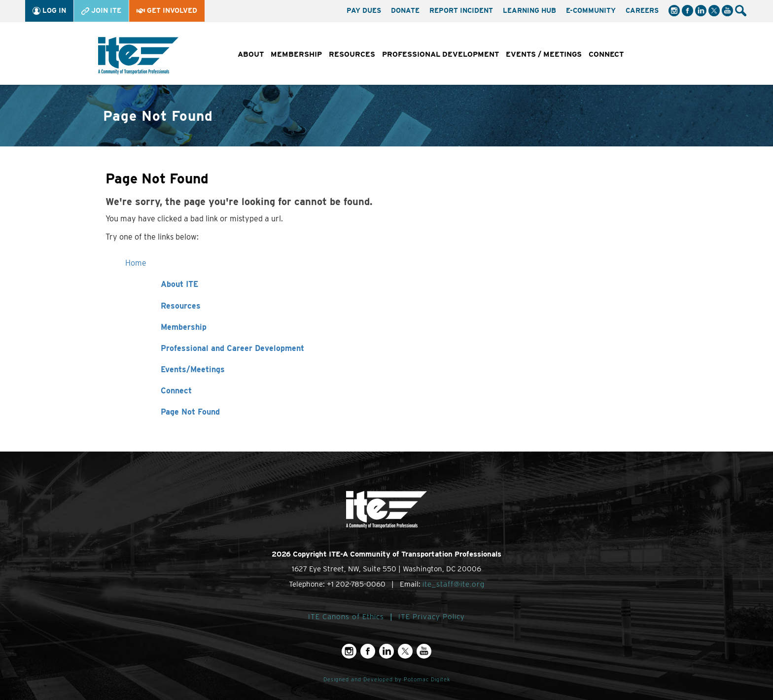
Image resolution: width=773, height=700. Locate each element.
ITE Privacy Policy (432, 617)
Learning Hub (529, 10)
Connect (176, 391)
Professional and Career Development (232, 348)
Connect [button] (606, 54)
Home (136, 263)
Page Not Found (190, 412)
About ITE (179, 284)
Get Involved (167, 10)
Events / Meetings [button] (544, 54)
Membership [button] (296, 54)
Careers (642, 10)
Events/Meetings (193, 369)
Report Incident (461, 10)
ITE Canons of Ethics (346, 617)
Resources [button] (352, 54)
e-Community (591, 10)
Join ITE (101, 11)
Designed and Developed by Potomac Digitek (387, 680)
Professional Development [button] (440, 54)
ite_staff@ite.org (454, 584)
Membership (184, 327)
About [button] (251, 54)
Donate (405, 10)
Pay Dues (364, 10)
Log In (49, 11)
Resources (181, 306)
